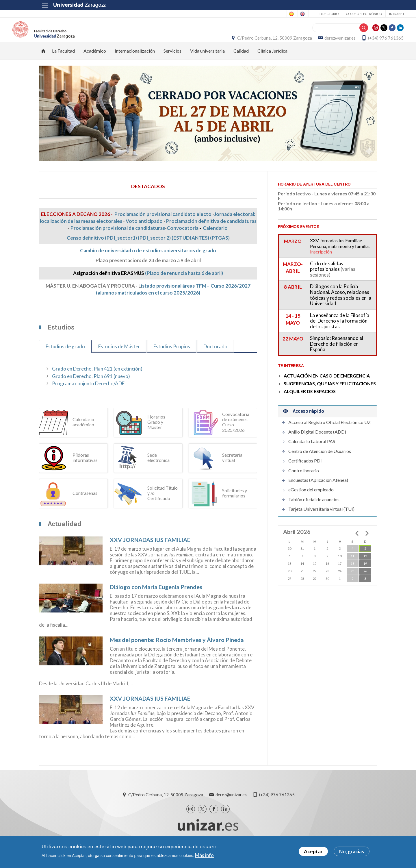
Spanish (247, 14)
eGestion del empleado (311, 501)
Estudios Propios (172, 358)
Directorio (298, 14)
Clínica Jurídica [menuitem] (272, 62)
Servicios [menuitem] (172, 62)
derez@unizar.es (313, 44)
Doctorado (215, 358)
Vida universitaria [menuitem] (207, 62)
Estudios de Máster (119, 358)
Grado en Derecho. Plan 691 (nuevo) (91, 388)
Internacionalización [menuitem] (135, 62)
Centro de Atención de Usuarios (320, 463)
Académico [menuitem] (95, 62)
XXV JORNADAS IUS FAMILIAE (150, 551)
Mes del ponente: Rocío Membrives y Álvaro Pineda (177, 651)
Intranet (366, 14)
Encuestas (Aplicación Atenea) (318, 492)
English (269, 14)
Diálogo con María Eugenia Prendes (156, 598)
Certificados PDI (305, 472)
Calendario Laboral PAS (312, 453)
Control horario (304, 482)
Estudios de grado (65, 358)
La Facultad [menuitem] (63, 62)
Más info (204, 855)
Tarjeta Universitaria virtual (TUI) (321, 521)
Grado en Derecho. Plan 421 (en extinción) (97, 380)
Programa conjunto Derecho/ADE (88, 395)
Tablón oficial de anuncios (314, 511)
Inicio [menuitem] (43, 62)
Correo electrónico (333, 14)
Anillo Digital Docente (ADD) (317, 443)
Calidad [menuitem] (241, 62)
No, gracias (352, 851)
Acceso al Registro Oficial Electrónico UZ (329, 434)
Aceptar (313, 851)
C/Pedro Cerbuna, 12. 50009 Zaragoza (248, 44)
